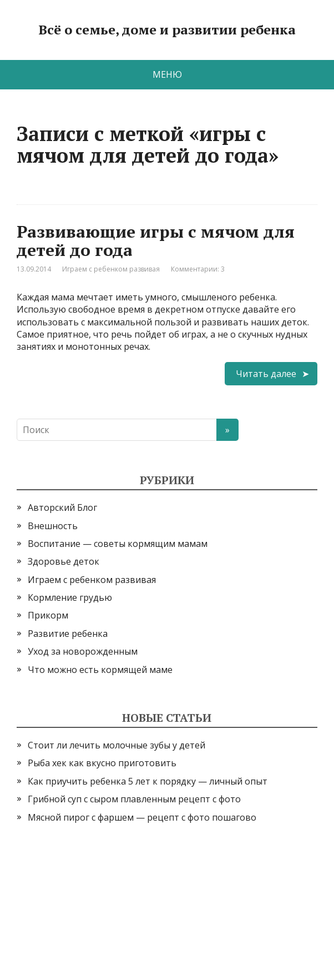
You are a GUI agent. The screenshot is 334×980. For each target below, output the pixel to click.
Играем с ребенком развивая (111, 269)
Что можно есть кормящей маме (100, 670)
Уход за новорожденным (83, 651)
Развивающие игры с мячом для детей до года (156, 241)
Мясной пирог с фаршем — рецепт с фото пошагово (142, 817)
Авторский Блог (62, 507)
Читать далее (266, 374)
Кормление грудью (70, 597)
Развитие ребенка (68, 634)
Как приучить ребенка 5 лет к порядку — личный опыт (148, 781)
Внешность (53, 526)
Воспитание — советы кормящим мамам (118, 544)
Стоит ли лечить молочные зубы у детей (117, 745)
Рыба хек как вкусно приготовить (102, 763)
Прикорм (48, 615)
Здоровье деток (64, 561)
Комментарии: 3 (198, 269)
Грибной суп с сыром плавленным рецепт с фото (134, 799)
